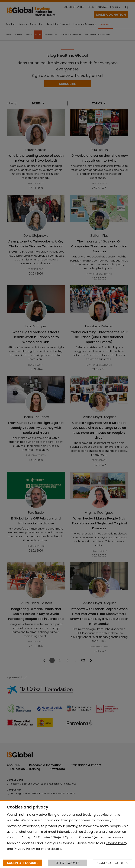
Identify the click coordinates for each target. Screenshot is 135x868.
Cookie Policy (117, 843)
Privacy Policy (24, 849)
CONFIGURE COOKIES (112, 863)
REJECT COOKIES (67, 863)
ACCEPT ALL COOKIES (22, 863)
